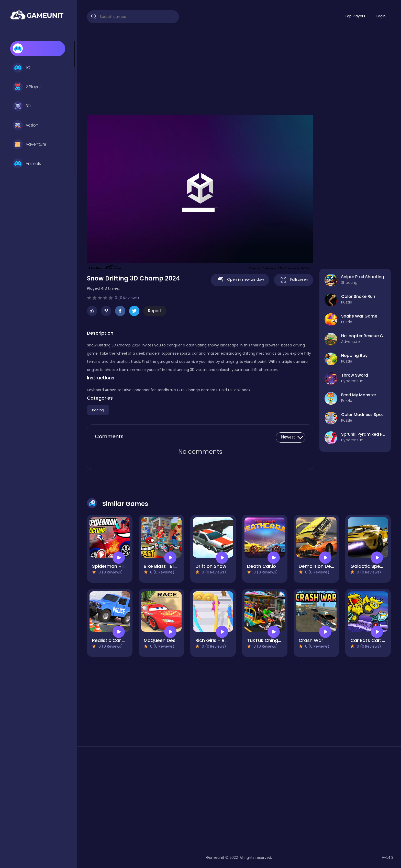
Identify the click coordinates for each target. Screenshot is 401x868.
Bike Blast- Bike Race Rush (174, 566)
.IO (22, 68)
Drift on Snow (211, 566)
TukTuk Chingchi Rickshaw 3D (281, 640)
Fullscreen (294, 280)
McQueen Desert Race (169, 640)
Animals (27, 164)
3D (22, 106)
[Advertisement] (239, 69)
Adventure (30, 144)
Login (381, 16)
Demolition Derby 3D (322, 566)
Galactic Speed (368, 566)
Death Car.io (261, 566)
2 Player (27, 87)
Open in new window (240, 280)
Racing (98, 410)
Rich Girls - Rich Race (220, 640)
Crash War (311, 640)
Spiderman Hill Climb (116, 566)
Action (26, 125)
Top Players (355, 16)
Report (155, 311)
